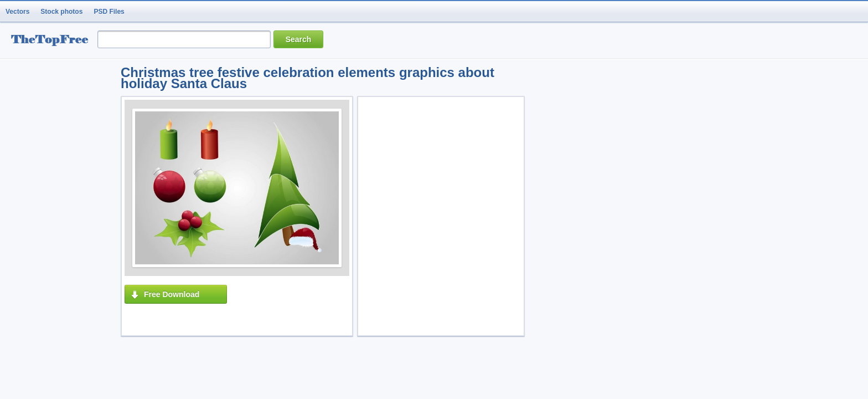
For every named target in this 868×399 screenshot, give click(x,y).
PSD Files (109, 12)
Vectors (17, 12)
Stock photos (61, 12)
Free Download (172, 294)
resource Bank (53, 41)
